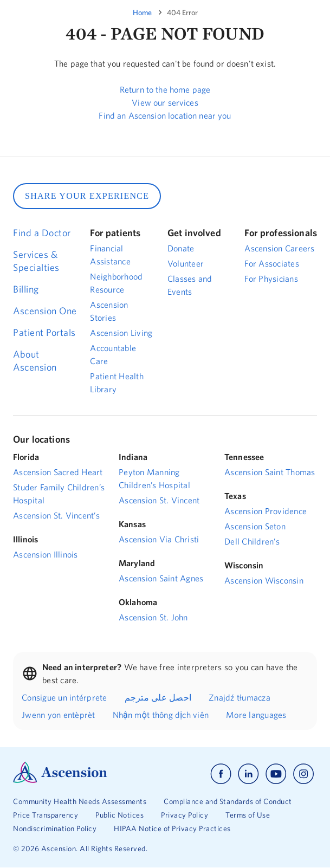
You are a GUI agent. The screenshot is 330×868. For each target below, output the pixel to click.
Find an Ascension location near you (165, 115)
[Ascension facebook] (221, 774)
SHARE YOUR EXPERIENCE (87, 196)
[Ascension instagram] (303, 774)
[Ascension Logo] (60, 780)
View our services (165, 102)
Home (142, 12)
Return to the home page (165, 89)
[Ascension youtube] (276, 774)
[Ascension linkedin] (248, 774)
